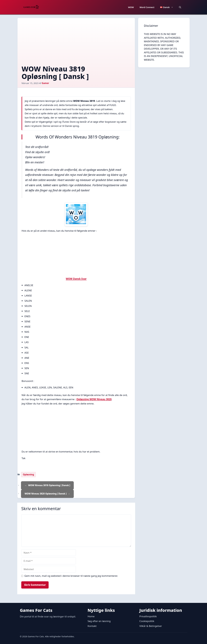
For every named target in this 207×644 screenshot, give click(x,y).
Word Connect (147, 7)
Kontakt (92, 626)
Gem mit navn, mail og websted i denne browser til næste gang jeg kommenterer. (71, 576)
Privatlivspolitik (148, 616)
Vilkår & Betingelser (151, 626)
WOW (131, 7)
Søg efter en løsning (99, 621)
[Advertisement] (76, 44)
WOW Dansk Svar (76, 279)
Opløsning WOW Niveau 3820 (94, 399)
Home (91, 616)
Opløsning (28, 474)
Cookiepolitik (147, 621)
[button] (180, 7)
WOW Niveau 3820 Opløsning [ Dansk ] (46, 494)
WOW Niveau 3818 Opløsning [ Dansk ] (49, 485)
